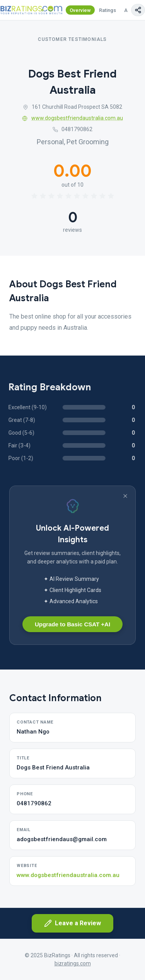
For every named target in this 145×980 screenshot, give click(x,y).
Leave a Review (72, 923)
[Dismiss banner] (125, 496)
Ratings (107, 10)
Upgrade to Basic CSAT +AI (72, 624)
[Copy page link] (138, 10)
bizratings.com (73, 963)
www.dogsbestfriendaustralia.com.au (72, 118)
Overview (80, 10)
